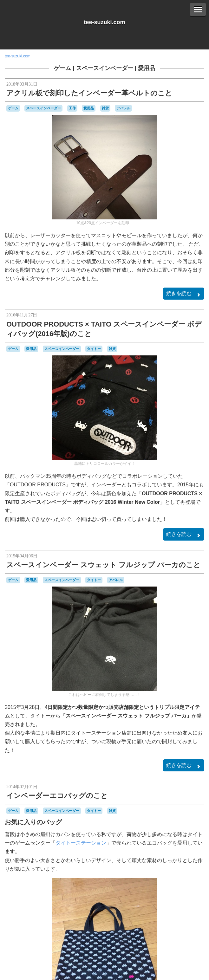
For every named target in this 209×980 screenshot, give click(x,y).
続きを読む (184, 294)
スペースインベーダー (105, 68)
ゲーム (62, 68)
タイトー (94, 349)
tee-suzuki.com (104, 22)
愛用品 (147, 68)
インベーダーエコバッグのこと (57, 796)
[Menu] (198, 10)
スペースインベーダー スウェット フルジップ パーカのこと (103, 565)
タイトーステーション (81, 843)
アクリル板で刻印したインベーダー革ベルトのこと (89, 93)
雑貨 (105, 108)
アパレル (123, 108)
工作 (72, 108)
